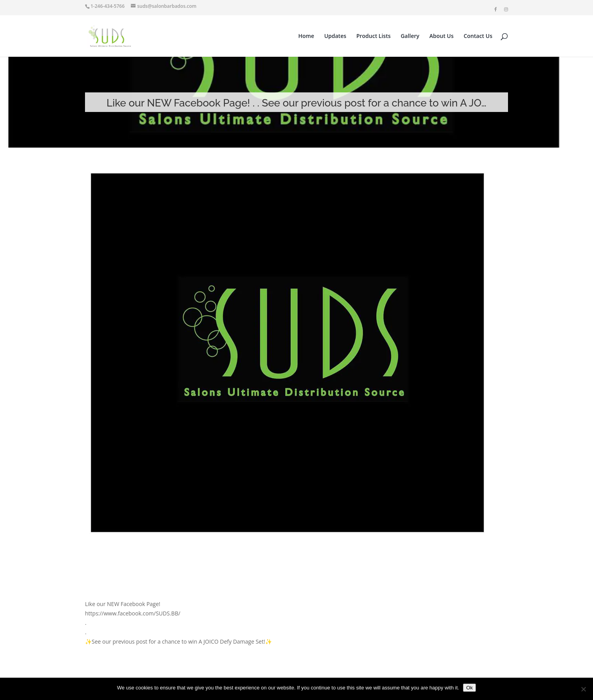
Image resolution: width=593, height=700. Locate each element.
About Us (441, 36)
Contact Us (478, 36)
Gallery (410, 36)
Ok (469, 688)
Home (306, 36)
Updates (335, 36)
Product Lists (374, 36)
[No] (583, 689)
